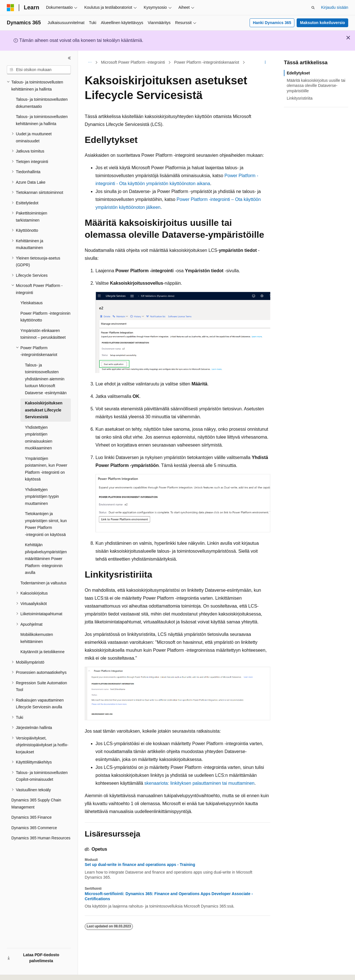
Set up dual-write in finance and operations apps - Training (140, 865)
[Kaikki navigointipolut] (90, 63)
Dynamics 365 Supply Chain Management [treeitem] (36, 804)
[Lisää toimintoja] (265, 63)
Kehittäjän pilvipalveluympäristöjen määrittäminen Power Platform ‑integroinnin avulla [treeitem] (46, 559)
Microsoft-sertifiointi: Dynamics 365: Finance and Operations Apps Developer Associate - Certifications (169, 896)
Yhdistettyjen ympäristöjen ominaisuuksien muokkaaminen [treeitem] (39, 438)
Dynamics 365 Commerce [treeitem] (34, 828)
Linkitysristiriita (300, 98)
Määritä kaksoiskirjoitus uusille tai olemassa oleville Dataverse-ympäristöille (316, 85)
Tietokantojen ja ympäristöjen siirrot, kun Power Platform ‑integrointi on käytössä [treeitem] (46, 524)
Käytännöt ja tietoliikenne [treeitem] (42, 652)
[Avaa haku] (313, 8)
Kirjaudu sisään (335, 7)
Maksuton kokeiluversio (323, 23)
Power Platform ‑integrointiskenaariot (207, 62)
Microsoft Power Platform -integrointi (133, 62)
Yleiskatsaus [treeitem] (32, 303)
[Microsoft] (10, 8)
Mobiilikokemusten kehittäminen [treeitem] (37, 638)
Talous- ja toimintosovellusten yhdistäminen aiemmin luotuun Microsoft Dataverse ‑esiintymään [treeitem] (46, 379)
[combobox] (39, 70)
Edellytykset (298, 73)
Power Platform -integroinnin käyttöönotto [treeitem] (45, 317)
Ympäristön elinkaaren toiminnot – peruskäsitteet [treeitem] (43, 334)
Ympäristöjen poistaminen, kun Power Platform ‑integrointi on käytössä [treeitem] (46, 469)
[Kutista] (69, 58)
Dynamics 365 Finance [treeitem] (31, 817)
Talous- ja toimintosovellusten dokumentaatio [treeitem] (42, 103)
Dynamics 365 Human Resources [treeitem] (41, 838)
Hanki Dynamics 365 (272, 23)
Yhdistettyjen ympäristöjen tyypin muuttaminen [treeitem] (42, 497)
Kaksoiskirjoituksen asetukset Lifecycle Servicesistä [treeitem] (44, 410)
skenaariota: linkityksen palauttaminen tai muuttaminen (200, 783)
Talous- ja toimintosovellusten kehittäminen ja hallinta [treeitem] (42, 120)
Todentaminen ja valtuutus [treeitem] (43, 583)
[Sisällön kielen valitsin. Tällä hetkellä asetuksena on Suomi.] (19, 971)
